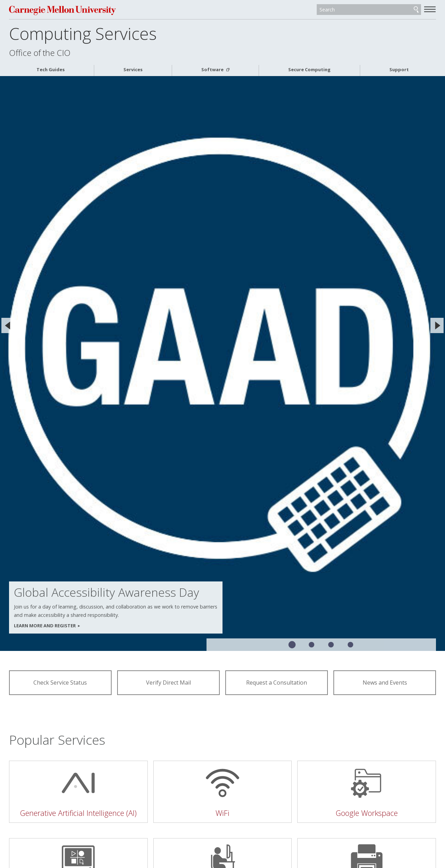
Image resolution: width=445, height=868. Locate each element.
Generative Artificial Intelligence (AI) (78, 813)
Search (416, 10)
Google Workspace (367, 813)
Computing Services (83, 34)
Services (133, 70)
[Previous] (8, 325)
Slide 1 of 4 (292, 645)
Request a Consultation (277, 683)
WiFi (222, 813)
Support (399, 70)
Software (213, 70)
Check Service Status (60, 683)
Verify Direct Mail (168, 683)
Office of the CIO (40, 53)
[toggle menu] (430, 9)
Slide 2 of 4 (311, 645)
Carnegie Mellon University (62, 10)
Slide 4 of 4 (350, 645)
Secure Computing (309, 70)
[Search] (369, 10)
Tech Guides (51, 70)
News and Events (385, 683)
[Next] (437, 325)
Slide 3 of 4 (331, 645)
